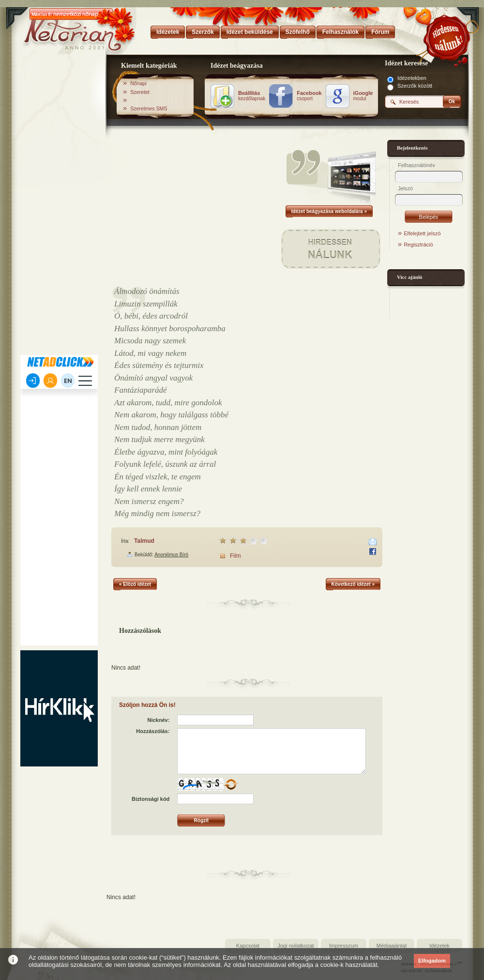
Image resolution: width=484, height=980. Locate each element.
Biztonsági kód (151, 799)
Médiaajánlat (392, 946)
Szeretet (140, 92)
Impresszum (344, 946)
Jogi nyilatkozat (295, 946)
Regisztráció (418, 245)
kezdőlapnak (252, 96)
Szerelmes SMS (149, 108)
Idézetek (439, 946)
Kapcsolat (248, 946)
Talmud (144, 541)
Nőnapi (138, 83)
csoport (309, 96)
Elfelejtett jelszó (422, 233)
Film (235, 556)
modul (363, 96)
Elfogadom (432, 961)
